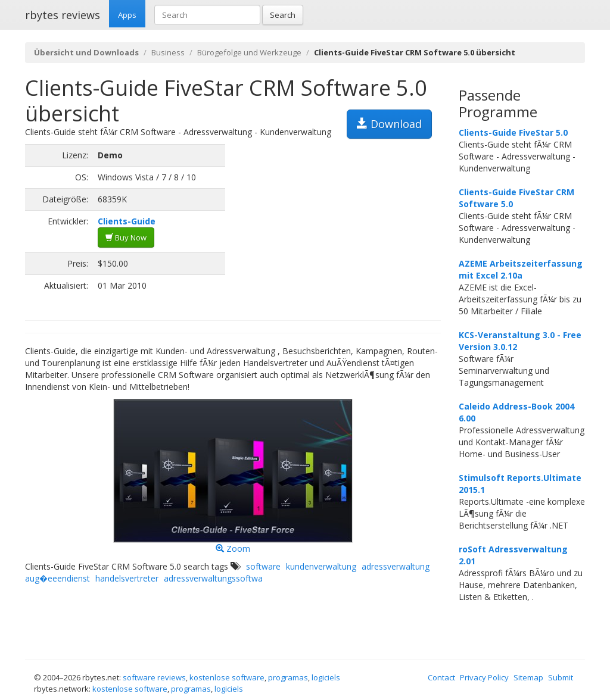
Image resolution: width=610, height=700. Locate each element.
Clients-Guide (127, 221)
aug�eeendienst (57, 578)
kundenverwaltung (321, 566)
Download (389, 124)
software (263, 566)
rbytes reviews (63, 15)
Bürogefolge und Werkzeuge (249, 52)
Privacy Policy (484, 677)
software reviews (154, 677)
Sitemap (528, 677)
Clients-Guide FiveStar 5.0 (513, 132)
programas (288, 677)
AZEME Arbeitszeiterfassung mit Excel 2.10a (521, 269)
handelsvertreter (127, 578)
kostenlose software (227, 677)
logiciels (326, 677)
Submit (561, 677)
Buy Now (126, 237)
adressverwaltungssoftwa (213, 578)
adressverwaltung (396, 566)
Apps (127, 15)
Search (283, 15)
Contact (441, 677)
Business (168, 52)
